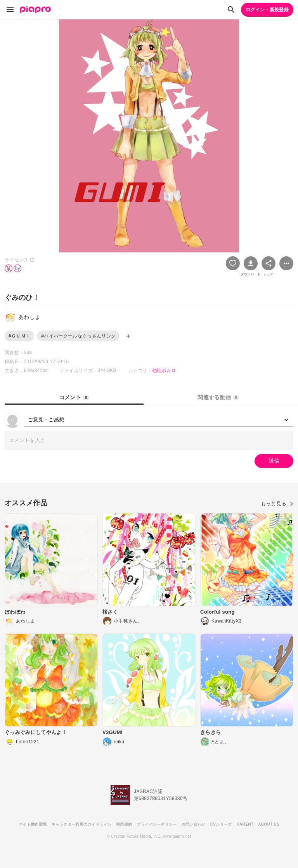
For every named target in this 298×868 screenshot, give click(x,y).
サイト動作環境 (33, 824)
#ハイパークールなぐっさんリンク (78, 336)
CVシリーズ (221, 824)
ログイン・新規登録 (267, 10)
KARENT (245, 824)
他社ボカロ (164, 371)
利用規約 (124, 824)
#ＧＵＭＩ (19, 336)
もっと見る (277, 504)
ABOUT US (269, 824)
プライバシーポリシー (157, 824)
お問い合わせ (194, 824)
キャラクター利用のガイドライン (81, 824)
